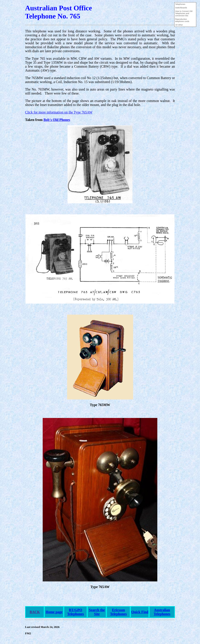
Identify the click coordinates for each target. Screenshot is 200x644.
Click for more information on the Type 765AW (59, 112)
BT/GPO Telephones (75, 612)
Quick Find (140, 612)
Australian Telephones (162, 612)
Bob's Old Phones (57, 120)
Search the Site (97, 612)
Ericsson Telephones (118, 612)
